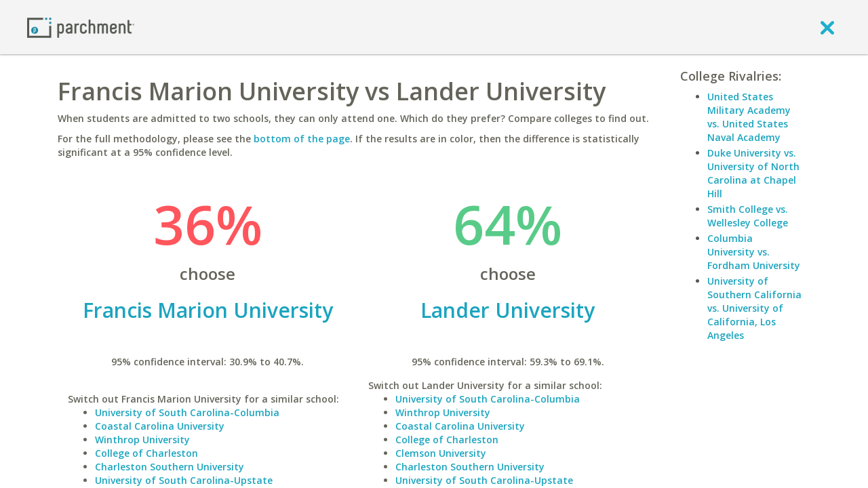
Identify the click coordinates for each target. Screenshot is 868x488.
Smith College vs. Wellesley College (748, 216)
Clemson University (441, 453)
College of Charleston (146, 453)
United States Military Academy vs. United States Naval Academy (749, 117)
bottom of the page (302, 139)
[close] (827, 27)
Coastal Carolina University (160, 426)
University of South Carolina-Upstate (184, 480)
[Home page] (81, 27)
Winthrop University (142, 440)
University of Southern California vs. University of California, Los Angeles (754, 308)
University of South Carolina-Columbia (187, 412)
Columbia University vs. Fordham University (754, 252)
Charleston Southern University (170, 467)
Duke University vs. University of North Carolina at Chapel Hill (753, 173)
